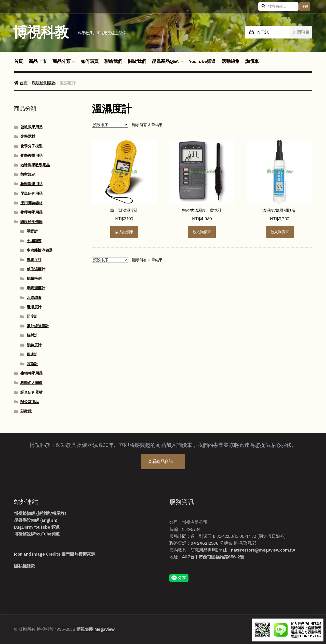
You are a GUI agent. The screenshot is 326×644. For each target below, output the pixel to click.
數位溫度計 (36, 269)
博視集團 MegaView (96, 629)
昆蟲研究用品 (31, 194)
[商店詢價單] (110, 125)
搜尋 (305, 7)
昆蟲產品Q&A (165, 61)
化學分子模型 (31, 146)
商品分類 (61, 61)
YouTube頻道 (202, 61)
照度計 (32, 317)
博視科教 (41, 32)
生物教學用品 (31, 373)
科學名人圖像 (31, 383)
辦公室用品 (30, 402)
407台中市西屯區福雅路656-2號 (213, 557)
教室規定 (28, 174)
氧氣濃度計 (36, 288)
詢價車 (252, 61)
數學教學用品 (31, 184)
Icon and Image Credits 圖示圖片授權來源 (55, 554)
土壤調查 (34, 241)
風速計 (32, 354)
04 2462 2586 (204, 543)
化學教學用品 (31, 156)
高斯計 (32, 364)
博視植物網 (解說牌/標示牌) (40, 513)
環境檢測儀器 (44, 83)
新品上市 (38, 61)
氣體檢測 (34, 279)
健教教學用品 (31, 127)
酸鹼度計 (34, 345)
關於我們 (137, 61)
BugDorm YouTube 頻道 (37, 527)
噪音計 (32, 231)
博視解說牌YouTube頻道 (37, 534)
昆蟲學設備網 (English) (36, 520)
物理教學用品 (31, 212)
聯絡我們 (113, 61)
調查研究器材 (31, 392)
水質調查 (34, 298)
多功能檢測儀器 (40, 250)
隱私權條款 (25, 566)
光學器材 (28, 136)
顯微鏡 (26, 411)
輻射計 (32, 335)
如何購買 (90, 61)
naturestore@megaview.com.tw (263, 550)
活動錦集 (230, 61)
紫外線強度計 (38, 326)
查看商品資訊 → (163, 461)
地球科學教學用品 (35, 165)
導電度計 (34, 260)
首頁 (18, 61)
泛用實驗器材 (31, 203)
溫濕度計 (34, 307)
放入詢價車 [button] (124, 232)
